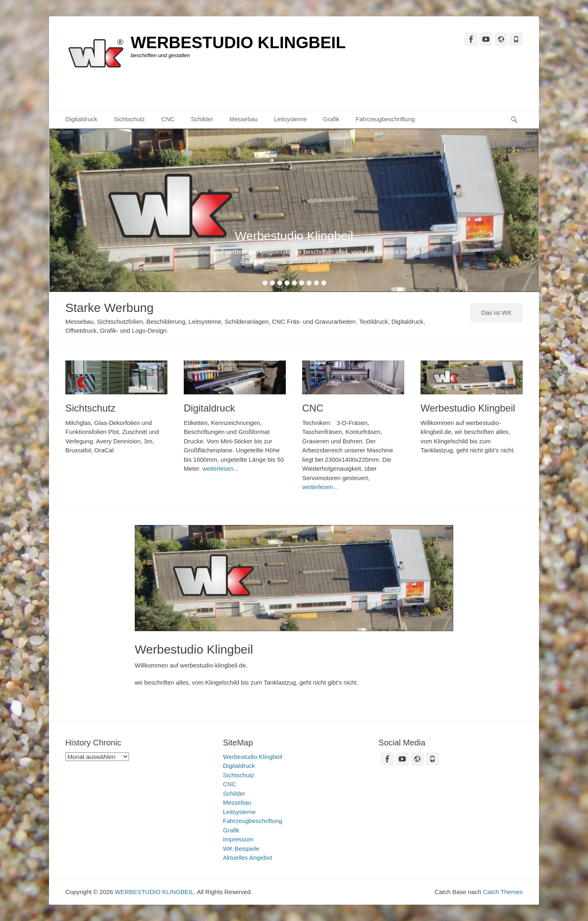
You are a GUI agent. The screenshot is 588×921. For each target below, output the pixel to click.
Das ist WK (497, 313)
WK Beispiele (241, 849)
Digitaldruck (81, 119)
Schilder (202, 119)
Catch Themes (503, 892)
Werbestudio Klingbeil (468, 408)
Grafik (331, 119)
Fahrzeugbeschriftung (385, 119)
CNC (168, 119)
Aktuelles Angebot (247, 858)
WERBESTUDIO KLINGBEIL (238, 42)
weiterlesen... (220, 468)
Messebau (244, 119)
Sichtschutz (129, 119)
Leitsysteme (290, 119)
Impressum (238, 839)
